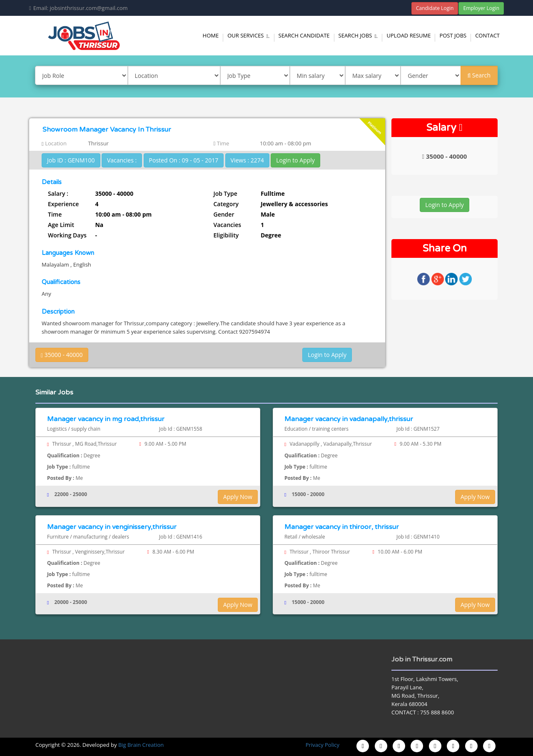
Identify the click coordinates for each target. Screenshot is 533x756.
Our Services (250, 35)
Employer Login (481, 8)
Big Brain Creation (141, 745)
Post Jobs (453, 35)
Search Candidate (304, 35)
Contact (487, 35)
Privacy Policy (323, 745)
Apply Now (238, 497)
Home (211, 35)
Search (479, 75)
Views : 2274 (247, 160)
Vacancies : (122, 160)
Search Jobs (359, 35)
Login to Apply (295, 160)
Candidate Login (435, 8)
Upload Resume (408, 35)
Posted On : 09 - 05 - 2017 (184, 160)
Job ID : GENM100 (71, 160)
